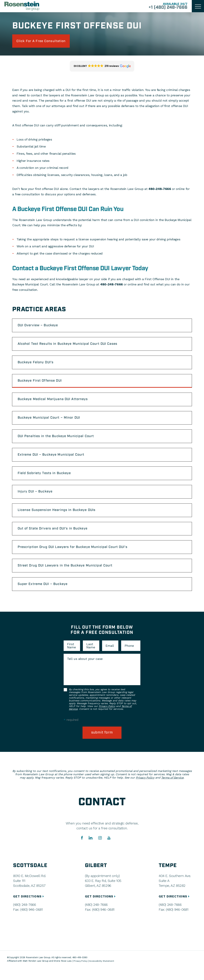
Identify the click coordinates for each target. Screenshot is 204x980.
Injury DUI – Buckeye (37, 499)
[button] (102, 67)
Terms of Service (172, 790)
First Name (71, 657)
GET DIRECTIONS (29, 909)
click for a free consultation (44, 41)
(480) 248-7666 (24, 917)
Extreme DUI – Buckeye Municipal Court (54, 461)
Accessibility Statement (103, 973)
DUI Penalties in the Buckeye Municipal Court (59, 442)
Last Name (91, 657)
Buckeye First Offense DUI (42, 384)
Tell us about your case (85, 670)
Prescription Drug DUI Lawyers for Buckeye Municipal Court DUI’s (77, 557)
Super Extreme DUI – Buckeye (45, 595)
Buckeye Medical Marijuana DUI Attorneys (56, 403)
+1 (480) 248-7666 (166, 8)
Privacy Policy (107, 718)
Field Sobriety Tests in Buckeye (46, 480)
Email (110, 657)
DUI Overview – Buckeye (40, 327)
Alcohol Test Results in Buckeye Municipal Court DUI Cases (71, 346)
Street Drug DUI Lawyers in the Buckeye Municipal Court (69, 576)
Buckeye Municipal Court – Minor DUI (51, 423)
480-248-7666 (160, 190)
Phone (129, 657)
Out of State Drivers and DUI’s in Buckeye (55, 538)
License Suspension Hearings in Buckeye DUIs (59, 519)
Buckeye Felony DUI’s (37, 365)
